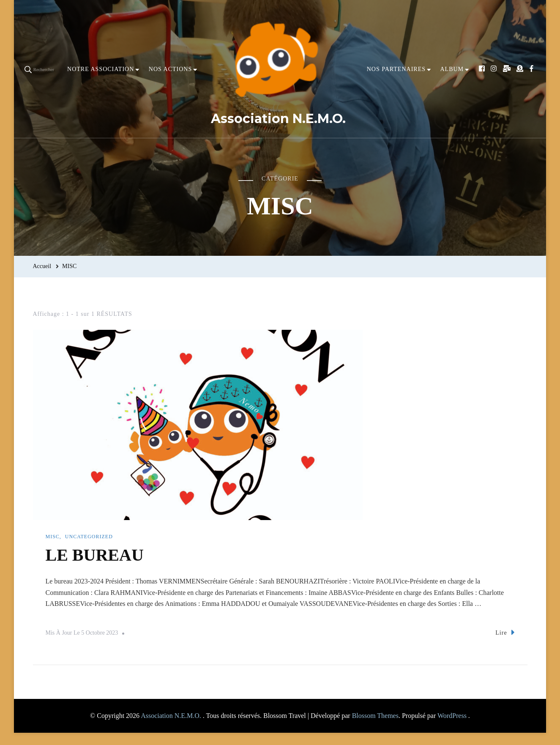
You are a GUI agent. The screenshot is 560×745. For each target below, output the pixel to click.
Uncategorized (89, 537)
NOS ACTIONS (170, 69)
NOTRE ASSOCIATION (101, 69)
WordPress (452, 716)
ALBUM (452, 69)
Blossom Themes (375, 716)
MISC (53, 537)
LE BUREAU (95, 555)
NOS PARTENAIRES (396, 69)
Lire (505, 632)
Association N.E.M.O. (278, 119)
